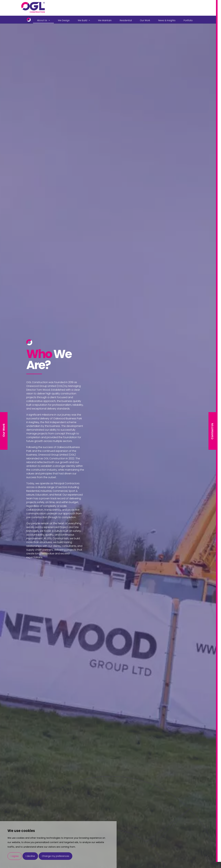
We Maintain (105, 20)
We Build (82, 20)
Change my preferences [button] (55, 856)
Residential (126, 20)
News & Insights (167, 20)
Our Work (145, 20)
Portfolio (188, 20)
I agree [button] (15, 856)
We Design (64, 20)
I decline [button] (30, 856)
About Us (42, 20)
